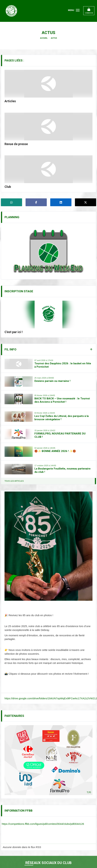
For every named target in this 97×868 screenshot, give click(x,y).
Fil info (10, 349)
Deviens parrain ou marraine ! (52, 381)
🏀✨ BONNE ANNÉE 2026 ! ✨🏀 (55, 451)
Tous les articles (14, 481)
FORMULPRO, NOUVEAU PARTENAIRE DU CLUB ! (60, 435)
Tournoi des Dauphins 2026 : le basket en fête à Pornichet (63, 365)
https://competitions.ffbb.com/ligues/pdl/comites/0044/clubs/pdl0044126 (43, 824)
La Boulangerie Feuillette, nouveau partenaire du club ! (62, 470)
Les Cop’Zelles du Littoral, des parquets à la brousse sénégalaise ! (62, 418)
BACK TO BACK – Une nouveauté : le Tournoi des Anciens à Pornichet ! (62, 400)
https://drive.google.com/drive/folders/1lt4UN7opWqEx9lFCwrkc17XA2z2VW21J (51, 698)
